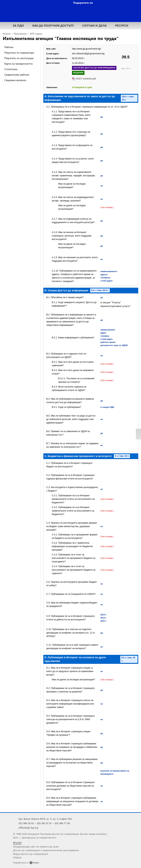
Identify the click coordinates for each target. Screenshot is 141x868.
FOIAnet (17, 857)
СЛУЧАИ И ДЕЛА (94, 25)
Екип (16, 837)
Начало (7, 34)
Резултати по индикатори (19, 53)
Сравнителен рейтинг (17, 75)
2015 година (36, 34)
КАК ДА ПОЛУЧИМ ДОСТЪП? (53, 25)
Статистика (11, 69)
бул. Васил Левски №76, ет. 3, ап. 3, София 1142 (45, 819)
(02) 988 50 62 (26, 823)
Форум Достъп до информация (31, 854)
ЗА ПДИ (18, 25)
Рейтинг (9, 47)
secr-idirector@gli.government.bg (88, 54)
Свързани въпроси (15, 80)
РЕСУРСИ (122, 25)
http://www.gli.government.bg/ (86, 49)
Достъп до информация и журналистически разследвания (46, 850)
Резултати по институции (19, 58)
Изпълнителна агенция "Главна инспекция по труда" (61, 38)
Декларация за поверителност (39, 837)
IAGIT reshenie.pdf (86, 79)
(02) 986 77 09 (62, 823)
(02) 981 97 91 (44, 823)
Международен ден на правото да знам (36, 846)
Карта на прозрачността (18, 64)
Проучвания (20, 34)
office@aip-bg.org (28, 828)
